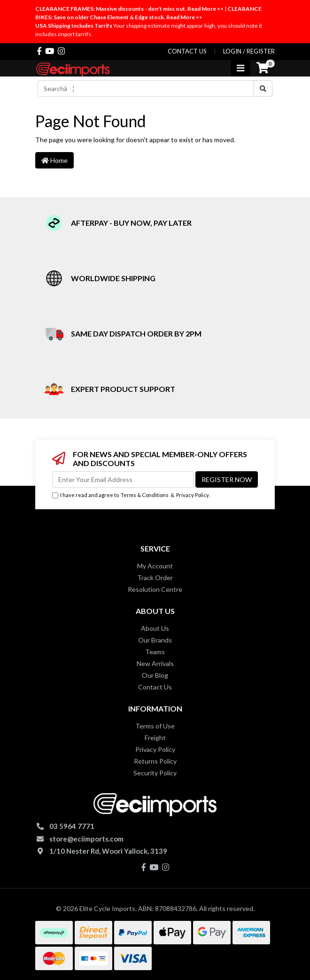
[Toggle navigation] (240, 68)
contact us (187, 51)
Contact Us (155, 687)
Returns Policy (155, 761)
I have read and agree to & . (131, 495)
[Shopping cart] (263, 68)
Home (54, 160)
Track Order (155, 578)
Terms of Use (155, 726)
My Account (155, 566)
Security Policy (155, 773)
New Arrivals (155, 663)
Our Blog (155, 675)
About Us (155, 628)
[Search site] (263, 88)
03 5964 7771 (72, 826)
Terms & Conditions (145, 495)
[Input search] (146, 88)
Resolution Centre (155, 589)
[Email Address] (123, 479)
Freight (155, 738)
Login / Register (249, 51)
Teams (155, 652)
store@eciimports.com (86, 839)
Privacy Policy (193, 495)
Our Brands (155, 640)
